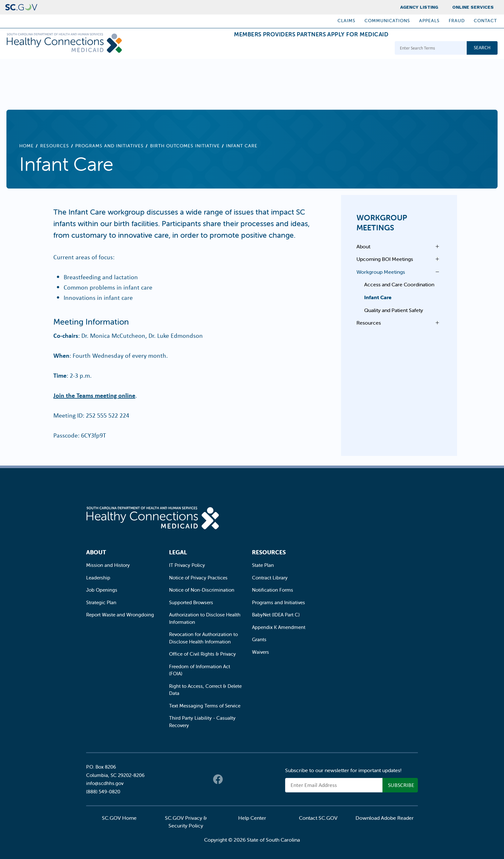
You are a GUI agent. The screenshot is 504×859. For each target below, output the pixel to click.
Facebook (218, 779)
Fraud (457, 21)
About (363, 246)
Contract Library (270, 578)
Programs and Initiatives (109, 146)
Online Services (473, 7)
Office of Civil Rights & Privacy (203, 654)
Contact (485, 21)
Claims (346, 21)
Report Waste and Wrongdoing (120, 615)
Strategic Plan (101, 602)
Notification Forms (273, 590)
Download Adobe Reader (385, 818)
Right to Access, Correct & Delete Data (205, 690)
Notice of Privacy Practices (198, 578)
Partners (296, 49)
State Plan (263, 565)
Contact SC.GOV (318, 818)
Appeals (429, 21)
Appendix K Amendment (279, 627)
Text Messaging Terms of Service (205, 706)
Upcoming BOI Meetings (385, 259)
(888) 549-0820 (103, 792)
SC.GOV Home (119, 818)
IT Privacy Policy (187, 565)
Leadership (98, 578)
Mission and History (108, 565)
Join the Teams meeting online (94, 395)
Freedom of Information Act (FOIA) (200, 670)
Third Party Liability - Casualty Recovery (202, 722)
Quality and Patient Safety (394, 310)
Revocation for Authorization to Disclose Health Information (203, 638)
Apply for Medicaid (353, 49)
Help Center (252, 818)
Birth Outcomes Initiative (185, 146)
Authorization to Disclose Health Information (205, 618)
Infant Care (378, 297)
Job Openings (102, 590)
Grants (259, 639)
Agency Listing (419, 7)
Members (212, 49)
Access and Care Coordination (399, 284)
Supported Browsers (191, 602)
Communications (387, 21)
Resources (55, 146)
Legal (178, 552)
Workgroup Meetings (382, 223)
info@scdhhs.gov (105, 783)
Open (436, 246)
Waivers (261, 652)
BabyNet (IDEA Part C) (276, 615)
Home (27, 146)
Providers (254, 49)
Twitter (231, 779)
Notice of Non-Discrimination (202, 590)
